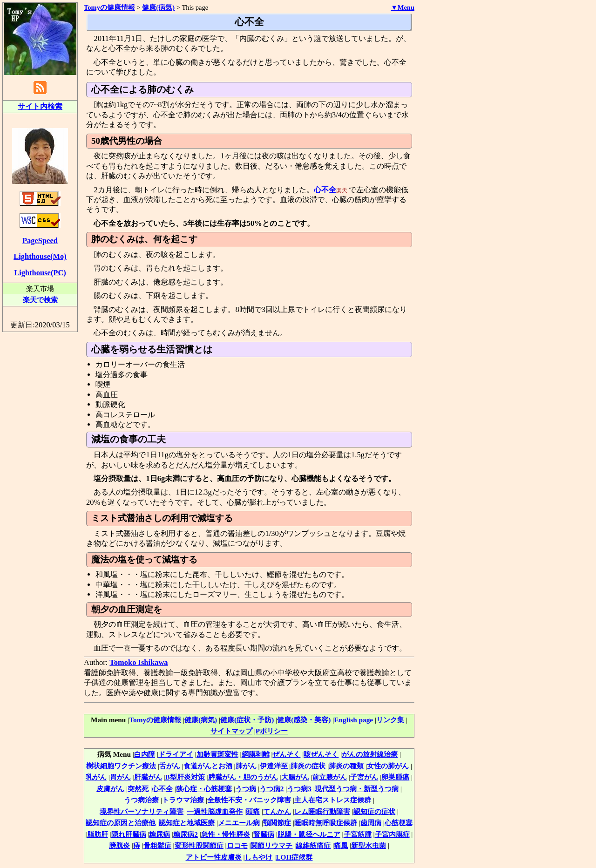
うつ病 (246, 789)
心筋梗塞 (399, 823)
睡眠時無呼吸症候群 (326, 823)
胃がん (120, 777)
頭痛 (253, 811)
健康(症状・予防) (247, 720)
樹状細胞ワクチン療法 (121, 766)
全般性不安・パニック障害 (249, 800)
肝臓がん (148, 777)
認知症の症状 (374, 811)
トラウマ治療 (183, 800)
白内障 (145, 754)
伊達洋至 (274, 766)
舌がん (170, 766)
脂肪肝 (98, 834)
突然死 (138, 789)
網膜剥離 (256, 754)
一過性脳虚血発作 (215, 811)
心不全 (325, 190)
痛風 (341, 845)
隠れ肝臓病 (129, 834)
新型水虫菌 (369, 845)
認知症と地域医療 (187, 823)
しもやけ (258, 857)
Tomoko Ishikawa (139, 662)
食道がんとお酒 (208, 766)
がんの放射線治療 (370, 754)
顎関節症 (277, 823)
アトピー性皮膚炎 (214, 857)
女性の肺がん (388, 766)
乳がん (96, 777)
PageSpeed (40, 241)
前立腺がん (329, 777)
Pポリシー (272, 731)
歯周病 (371, 823)
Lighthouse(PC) (40, 273)
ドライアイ (176, 754)
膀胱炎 (119, 845)
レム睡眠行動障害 (322, 811)
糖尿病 (159, 834)
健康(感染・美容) (304, 720)
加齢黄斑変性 (217, 754)
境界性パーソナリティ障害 (142, 811)
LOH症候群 (294, 857)
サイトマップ (231, 731)
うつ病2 (272, 789)
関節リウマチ (271, 845)
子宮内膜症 (392, 834)
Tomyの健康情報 (155, 720)
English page (353, 720)
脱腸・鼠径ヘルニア (309, 834)
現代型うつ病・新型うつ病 (357, 789)
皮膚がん (110, 789)
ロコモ (237, 845)
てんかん (277, 811)
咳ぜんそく (321, 754)
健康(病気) (158, 7)
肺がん (246, 766)
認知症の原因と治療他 (121, 823)
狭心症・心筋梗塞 (204, 789)
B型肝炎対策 (185, 777)
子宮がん (364, 777)
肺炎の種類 (346, 766)
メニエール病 (239, 823)
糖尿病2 (186, 834)
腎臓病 (264, 834)
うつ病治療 (141, 800)
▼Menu (403, 7)
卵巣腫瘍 (395, 777)
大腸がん (295, 777)
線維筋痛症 (313, 845)
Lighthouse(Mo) (40, 256)
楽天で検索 (40, 300)
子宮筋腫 (358, 834)
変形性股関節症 (199, 845)
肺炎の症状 (308, 766)
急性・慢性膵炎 (226, 834)
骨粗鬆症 (157, 845)
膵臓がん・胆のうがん (243, 777)
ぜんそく (286, 754)
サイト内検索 (40, 106)
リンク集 (390, 720)
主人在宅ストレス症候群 (333, 800)
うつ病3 (299, 789)
